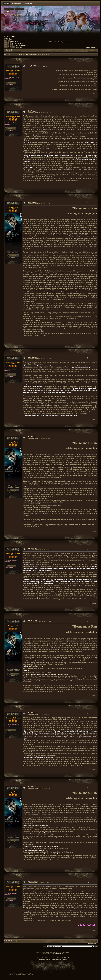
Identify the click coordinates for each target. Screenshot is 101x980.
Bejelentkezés (17, 4)
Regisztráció (28, 4)
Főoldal (7, 4)
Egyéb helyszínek (20, 45)
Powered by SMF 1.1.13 (43, 952)
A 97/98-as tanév (18, 43)
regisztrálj (34, 14)
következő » (94, 48)
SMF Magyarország (57, 953)
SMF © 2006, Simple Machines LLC (60, 952)
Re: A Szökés (33, 111)
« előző (88, 48)
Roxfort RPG (11, 37)
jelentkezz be (24, 14)
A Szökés (19, 47)
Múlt (10, 39)
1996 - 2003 (14, 41)
